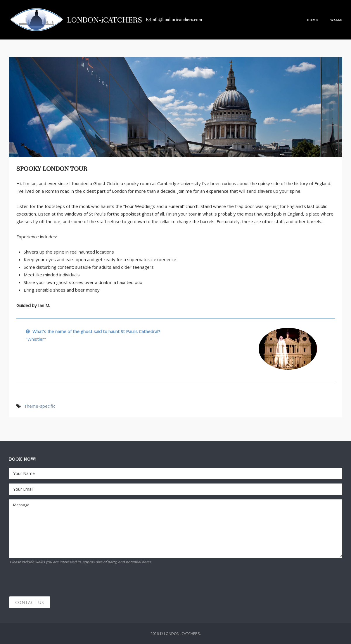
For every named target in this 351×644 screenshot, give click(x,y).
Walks (336, 20)
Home (312, 20)
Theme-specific (40, 406)
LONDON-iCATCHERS (104, 20)
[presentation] (53, 581)
